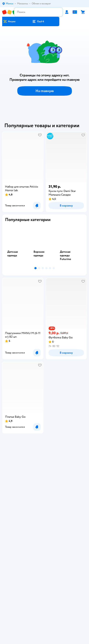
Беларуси (53, 583)
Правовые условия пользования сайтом (45, 580)
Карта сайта (44, 507)
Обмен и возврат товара (44, 481)
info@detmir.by (62, 617)
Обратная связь (45, 502)
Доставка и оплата (45, 476)
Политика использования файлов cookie (44, 497)
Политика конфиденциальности (45, 492)
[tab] (18, 245)
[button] (38, 21)
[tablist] (44, 245)
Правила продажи (45, 487)
